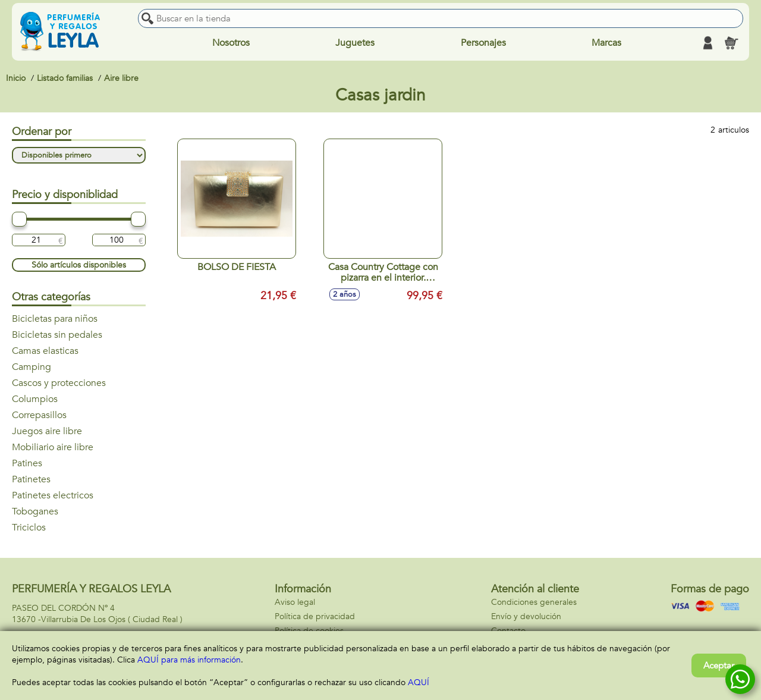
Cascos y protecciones (59, 383)
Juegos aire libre (47, 431)
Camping (32, 367)
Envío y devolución (526, 616)
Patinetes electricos (53, 495)
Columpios (35, 399)
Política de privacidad (315, 616)
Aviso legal (295, 602)
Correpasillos (39, 415)
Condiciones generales (534, 602)
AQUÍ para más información (189, 660)
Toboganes (35, 511)
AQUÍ (419, 682)
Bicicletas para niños (55, 319)
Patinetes (31, 479)
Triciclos (29, 528)
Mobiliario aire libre (53, 447)
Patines (27, 463)
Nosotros (231, 43)
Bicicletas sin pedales (57, 335)
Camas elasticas (45, 351)
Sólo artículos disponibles (79, 265)
